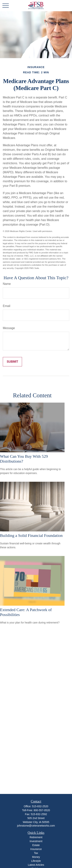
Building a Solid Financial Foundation (31, 535)
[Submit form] (12, 362)
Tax (36, 853)
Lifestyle (36, 861)
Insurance (36, 849)
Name (7, 284)
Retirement (36, 837)
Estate (36, 845)
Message (9, 328)
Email (7, 306)
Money (36, 857)
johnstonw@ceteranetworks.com (36, 826)
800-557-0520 (42, 810)
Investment (36, 841)
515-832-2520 (40, 806)
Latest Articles (36, 865)
